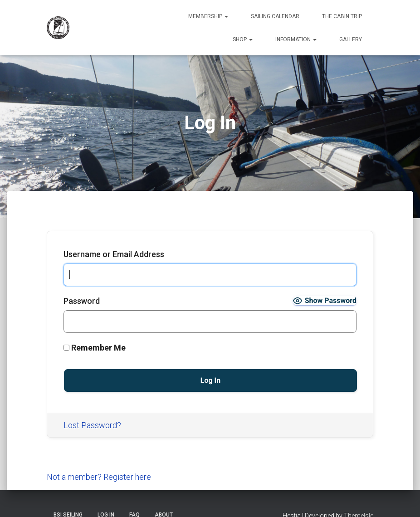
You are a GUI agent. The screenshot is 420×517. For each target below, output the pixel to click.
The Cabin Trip (342, 16)
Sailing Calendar (275, 16)
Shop (243, 39)
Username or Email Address (114, 254)
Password (82, 301)
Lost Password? (92, 425)
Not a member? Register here (99, 477)
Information (296, 39)
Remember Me (95, 348)
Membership (208, 16)
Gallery (351, 39)
